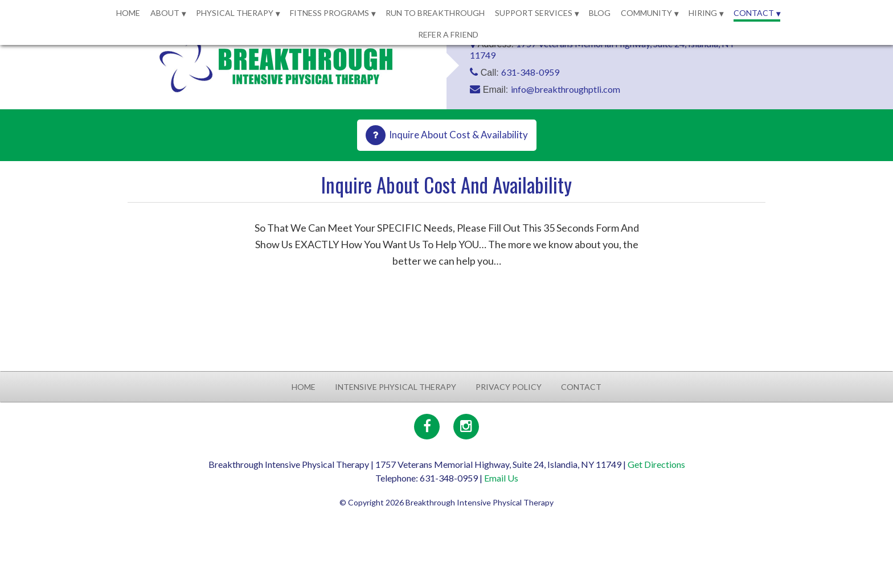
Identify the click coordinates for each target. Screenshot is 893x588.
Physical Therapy (235, 13)
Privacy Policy (509, 387)
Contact (754, 13)
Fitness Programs (329, 13)
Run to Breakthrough (435, 13)
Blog (600, 13)
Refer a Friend (448, 34)
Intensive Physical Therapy (396, 387)
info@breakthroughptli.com (566, 89)
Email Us (501, 478)
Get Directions (656, 464)
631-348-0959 (530, 72)
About (165, 13)
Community (646, 13)
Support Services (534, 13)
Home (128, 13)
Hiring (703, 13)
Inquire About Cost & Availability (458, 135)
